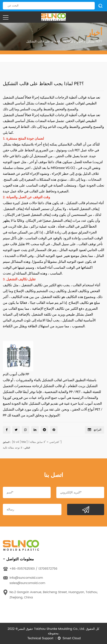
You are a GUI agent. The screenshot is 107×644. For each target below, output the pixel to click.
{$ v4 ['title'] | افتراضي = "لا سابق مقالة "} (37, 442)
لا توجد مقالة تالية (12, 448)
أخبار (80, 41)
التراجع (95, 430)
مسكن (91, 41)
